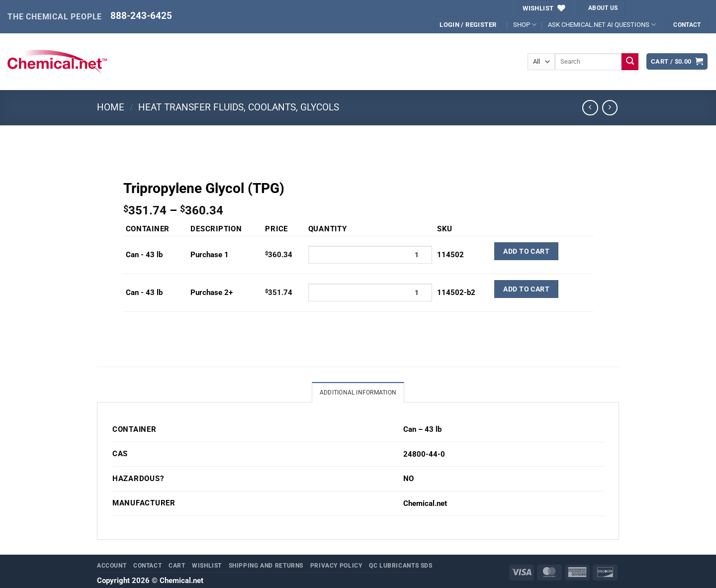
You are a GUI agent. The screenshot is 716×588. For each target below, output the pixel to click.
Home (111, 107)
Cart (177, 566)
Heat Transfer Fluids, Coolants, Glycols (239, 107)
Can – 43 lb (422, 430)
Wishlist (207, 566)
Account (112, 566)
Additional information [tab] (358, 393)
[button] (468, 25)
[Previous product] (610, 108)
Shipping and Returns (266, 566)
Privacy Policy (336, 566)
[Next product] (590, 108)
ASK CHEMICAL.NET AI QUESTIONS (602, 25)
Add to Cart (526, 251)
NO (408, 479)
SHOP (525, 25)
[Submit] (630, 62)
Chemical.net (425, 504)
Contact (147, 566)
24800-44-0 (424, 455)
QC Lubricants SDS (401, 566)
